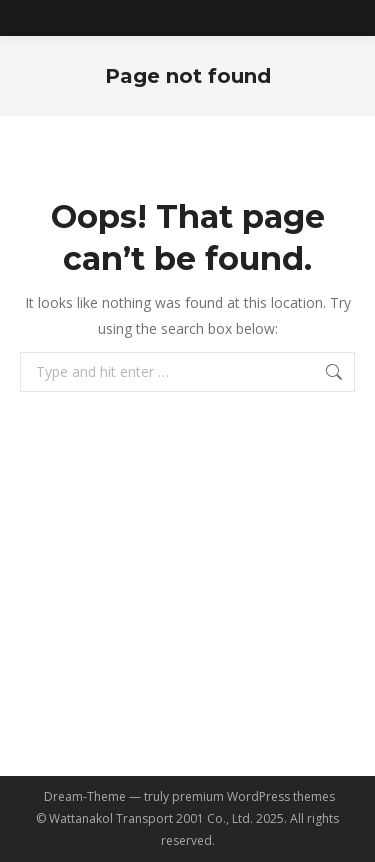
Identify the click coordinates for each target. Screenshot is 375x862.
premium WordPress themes (253, 796)
